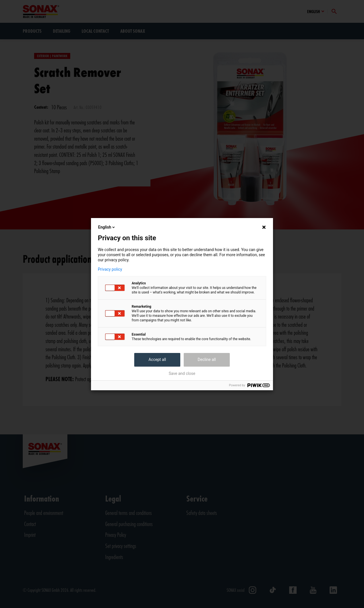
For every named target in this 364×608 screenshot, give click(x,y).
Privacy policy (110, 269)
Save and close (182, 373)
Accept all (157, 360)
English (107, 227)
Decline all (207, 360)
